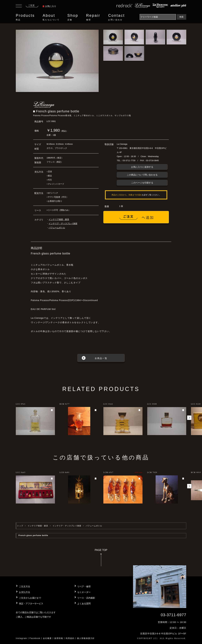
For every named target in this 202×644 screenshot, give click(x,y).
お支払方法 (24, 592)
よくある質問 (84, 604)
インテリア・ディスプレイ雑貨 (63, 224)
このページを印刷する (142, 183)
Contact (116, 17)
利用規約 (70, 638)
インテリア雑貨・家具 (59, 219)
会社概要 (47, 638)
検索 (181, 17)
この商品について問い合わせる (142, 175)
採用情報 (59, 638)
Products (25, 17)
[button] (189, 418)
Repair (93, 17)
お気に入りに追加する (142, 167)
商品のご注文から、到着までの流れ (127, 195)
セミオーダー (84, 592)
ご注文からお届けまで (30, 598)
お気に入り (49, 6)
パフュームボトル (57, 228)
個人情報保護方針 (86, 638)
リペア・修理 (84, 586)
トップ (20, 526)
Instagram (21, 638)
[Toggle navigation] (19, 6)
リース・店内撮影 (86, 598)
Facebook (35, 638)
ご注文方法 (24, 586)
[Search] (158, 17)
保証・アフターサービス (31, 604)
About (51, 17)
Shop (73, 17)
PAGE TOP (101, 559)
